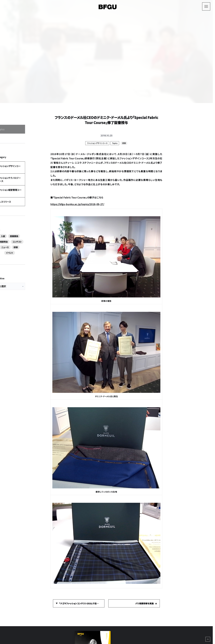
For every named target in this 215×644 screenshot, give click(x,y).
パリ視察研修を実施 (144, 603)
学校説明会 (36, 268)
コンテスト (17, 274)
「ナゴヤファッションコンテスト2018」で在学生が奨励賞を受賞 (82, 603)
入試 (14, 268)
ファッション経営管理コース (25, 214)
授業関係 (24, 268)
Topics (17, 138)
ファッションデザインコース (24, 182)
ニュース (28, 274)
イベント (26, 279)
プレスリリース (19, 230)
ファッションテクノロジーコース (26, 198)
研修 (38, 274)
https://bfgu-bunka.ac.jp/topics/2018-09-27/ (77, 204)
